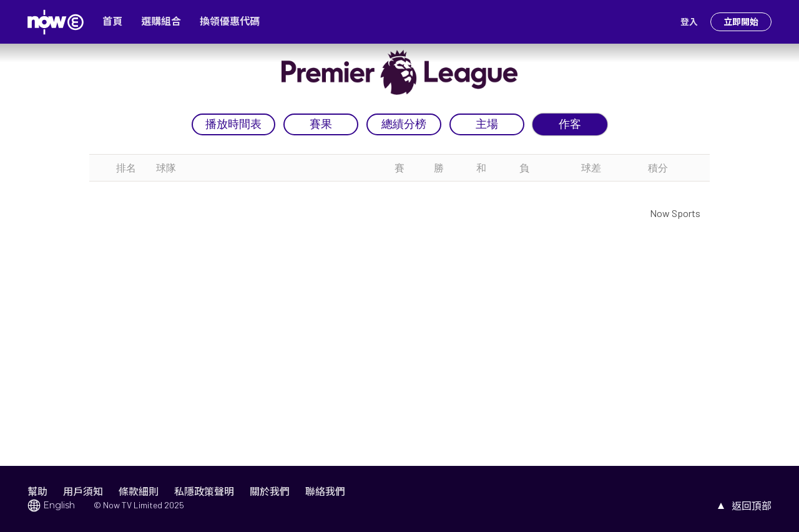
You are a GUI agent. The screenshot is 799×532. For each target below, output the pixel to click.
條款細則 (139, 491)
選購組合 (161, 22)
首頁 (112, 22)
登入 (689, 22)
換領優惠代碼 (230, 22)
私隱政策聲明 (204, 491)
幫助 (37, 491)
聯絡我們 (325, 491)
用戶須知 (83, 491)
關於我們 (270, 491)
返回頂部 (752, 505)
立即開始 (741, 22)
